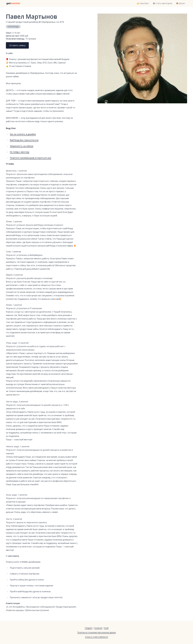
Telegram (88, 628)
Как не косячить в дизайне (23, 134)
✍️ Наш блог (143, 3)
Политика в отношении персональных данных (97, 632)
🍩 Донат (181, 3)
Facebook (98, 628)
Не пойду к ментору (20, 152)
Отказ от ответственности (96, 637)
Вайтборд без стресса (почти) (24, 140)
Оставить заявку (17, 45)
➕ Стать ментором (162, 3)
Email (106, 628)
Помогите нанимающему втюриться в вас (31, 158)
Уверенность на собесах (22, 146)
